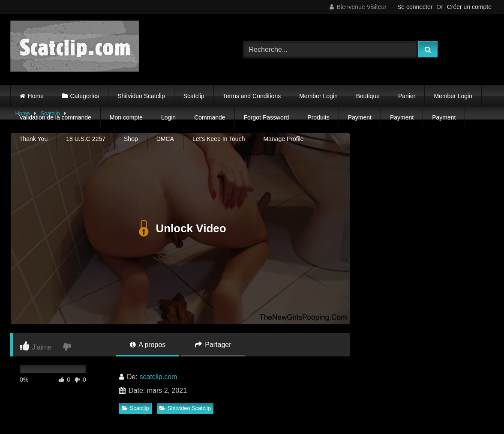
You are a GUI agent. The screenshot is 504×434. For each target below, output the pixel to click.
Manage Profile (283, 139)
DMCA (165, 139)
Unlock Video (180, 229)
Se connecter (415, 7)
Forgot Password (267, 117)
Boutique (368, 96)
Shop (131, 139)
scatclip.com (158, 377)
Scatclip (194, 96)
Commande (210, 117)
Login (168, 117)
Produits (318, 117)
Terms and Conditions (252, 96)
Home (36, 96)
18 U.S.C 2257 (86, 139)
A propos (148, 345)
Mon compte (126, 117)
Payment (360, 117)
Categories (85, 96)
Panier (407, 96)
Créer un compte (469, 7)
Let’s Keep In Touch (219, 139)
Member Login (318, 96)
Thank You (33, 139)
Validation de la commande (55, 117)
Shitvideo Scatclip (141, 96)
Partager (213, 345)
